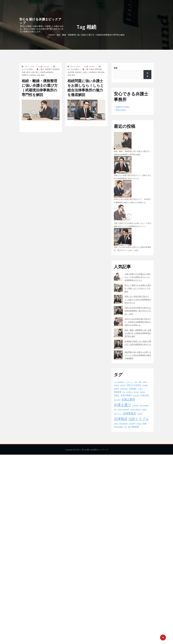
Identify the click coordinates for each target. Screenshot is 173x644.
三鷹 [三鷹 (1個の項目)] (135, 382)
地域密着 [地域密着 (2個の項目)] (118, 392)
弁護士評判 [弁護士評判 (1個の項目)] (117, 400)
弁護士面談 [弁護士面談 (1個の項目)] (135, 406)
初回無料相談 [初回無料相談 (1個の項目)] (124, 389)
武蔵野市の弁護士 (123, 107)
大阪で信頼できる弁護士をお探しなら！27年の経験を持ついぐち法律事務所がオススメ (138, 277)
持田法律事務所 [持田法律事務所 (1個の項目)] (144, 406)
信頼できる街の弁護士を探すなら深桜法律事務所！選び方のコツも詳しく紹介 (138, 311)
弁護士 (85, 72)
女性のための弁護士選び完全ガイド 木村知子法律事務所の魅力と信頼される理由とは (138, 322)
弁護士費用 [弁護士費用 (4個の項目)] (128, 399)
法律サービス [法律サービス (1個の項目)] (118, 414)
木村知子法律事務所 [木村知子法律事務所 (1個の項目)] (123, 410)
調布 (73, 75)
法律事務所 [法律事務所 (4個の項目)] (129, 413)
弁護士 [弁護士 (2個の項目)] (117, 395)
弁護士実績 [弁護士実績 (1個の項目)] (136, 395)
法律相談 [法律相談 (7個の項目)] (121, 419)
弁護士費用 (26, 72)
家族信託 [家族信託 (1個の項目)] (143, 392)
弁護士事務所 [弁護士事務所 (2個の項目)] (126, 395)
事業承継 (98, 69)
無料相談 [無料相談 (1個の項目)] (139, 424)
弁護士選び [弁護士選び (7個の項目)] (122, 405)
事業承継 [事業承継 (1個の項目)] (116, 385)
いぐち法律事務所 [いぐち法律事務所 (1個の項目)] (119, 382)
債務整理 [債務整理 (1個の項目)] (116, 389)
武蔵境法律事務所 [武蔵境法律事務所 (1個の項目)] (135, 410)
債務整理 (48, 69)
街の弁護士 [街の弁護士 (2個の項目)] (119, 427)
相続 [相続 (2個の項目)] (145, 423)
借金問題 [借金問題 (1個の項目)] (145, 385)
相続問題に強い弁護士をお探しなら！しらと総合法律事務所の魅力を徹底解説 (86, 88)
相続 (38, 75)
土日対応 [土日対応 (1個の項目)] (140, 389)
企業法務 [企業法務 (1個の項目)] (123, 385)
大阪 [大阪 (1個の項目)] (124, 392)
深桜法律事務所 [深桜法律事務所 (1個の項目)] (123, 424)
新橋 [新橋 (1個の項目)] (115, 410)
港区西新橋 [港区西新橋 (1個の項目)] (132, 424)
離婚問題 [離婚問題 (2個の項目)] (135, 427)
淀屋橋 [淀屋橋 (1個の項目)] (116, 424)
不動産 (92, 69)
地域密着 (56, 69)
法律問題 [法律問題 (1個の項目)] (140, 414)
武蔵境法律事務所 (47, 72)
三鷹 (86, 69)
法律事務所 (93, 72)
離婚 (43, 75)
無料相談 (101, 72)
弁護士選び (35, 72)
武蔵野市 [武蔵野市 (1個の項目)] (144, 410)
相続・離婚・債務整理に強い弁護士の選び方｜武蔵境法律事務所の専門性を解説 (40, 88)
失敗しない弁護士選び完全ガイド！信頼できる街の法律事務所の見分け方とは (138, 299)
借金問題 (71, 72)
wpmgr (46, 66)
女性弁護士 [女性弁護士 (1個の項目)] (129, 392)
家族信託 (78, 72)
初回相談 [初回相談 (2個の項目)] (133, 389)
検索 (116, 68)
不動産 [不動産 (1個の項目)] (145, 382)
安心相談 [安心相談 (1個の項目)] (136, 392)
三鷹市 (42, 69)
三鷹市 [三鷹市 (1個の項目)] (140, 382)
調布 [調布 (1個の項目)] (126, 427)
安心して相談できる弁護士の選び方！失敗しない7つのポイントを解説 (138, 288)
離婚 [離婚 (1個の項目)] (129, 427)
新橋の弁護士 (121, 110)
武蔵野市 (25, 75)
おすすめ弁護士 (28, 69)
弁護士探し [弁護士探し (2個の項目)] (145, 395)
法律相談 (33, 75)
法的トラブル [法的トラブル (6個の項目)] (139, 419)
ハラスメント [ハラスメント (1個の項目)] (129, 382)
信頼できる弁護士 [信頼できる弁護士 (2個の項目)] (134, 385)
